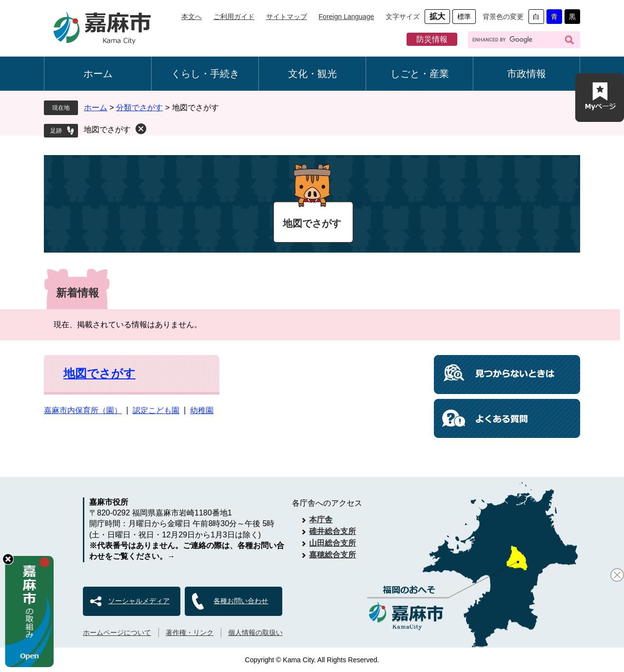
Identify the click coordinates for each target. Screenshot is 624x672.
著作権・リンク (190, 632)
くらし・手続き (205, 74)
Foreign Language (347, 17)
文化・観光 (312, 74)
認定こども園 (156, 410)
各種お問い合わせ (241, 601)
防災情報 (432, 39)
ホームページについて (117, 632)
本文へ (192, 17)
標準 (464, 17)
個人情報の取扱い (255, 632)
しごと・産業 (420, 74)
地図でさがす (107, 129)
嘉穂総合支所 (332, 555)
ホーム (98, 74)
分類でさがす (139, 108)
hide (8, 559)
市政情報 (526, 74)
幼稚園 (202, 410)
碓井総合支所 (332, 531)
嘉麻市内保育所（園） (83, 410)
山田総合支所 (332, 543)
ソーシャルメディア (139, 601)
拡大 (437, 16)
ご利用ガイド (234, 17)
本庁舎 (321, 520)
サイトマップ (287, 17)
